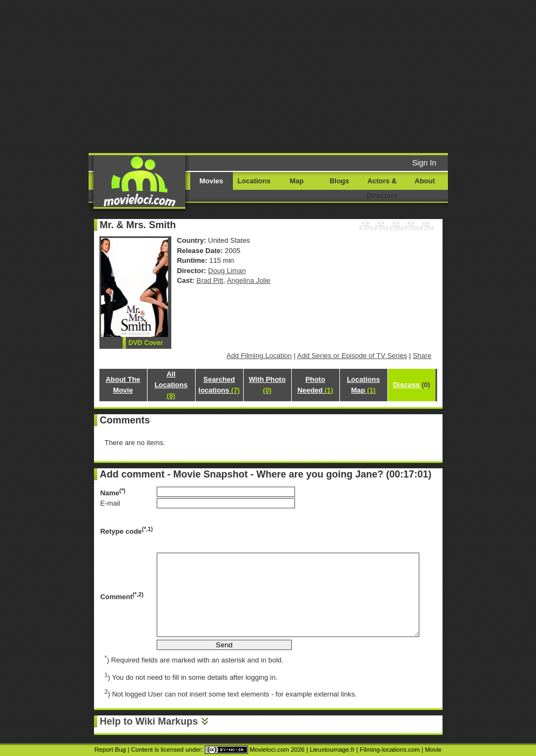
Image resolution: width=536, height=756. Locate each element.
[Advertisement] (282, 76)
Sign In (424, 163)
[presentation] (239, 530)
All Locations (171, 385)
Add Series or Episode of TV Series (352, 356)
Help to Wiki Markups (149, 721)
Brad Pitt (210, 280)
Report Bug (110, 750)
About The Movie (123, 385)
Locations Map (363, 385)
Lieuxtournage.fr (332, 750)
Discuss (411, 385)
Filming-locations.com (390, 750)
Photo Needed (315, 385)
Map (297, 181)
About (424, 181)
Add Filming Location (259, 356)
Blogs (339, 181)
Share (422, 356)
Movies (211, 181)
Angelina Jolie (249, 280)
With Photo (267, 385)
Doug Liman (227, 271)
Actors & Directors (382, 188)
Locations (254, 181)
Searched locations (219, 385)
